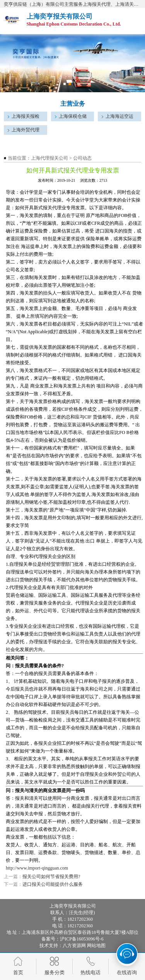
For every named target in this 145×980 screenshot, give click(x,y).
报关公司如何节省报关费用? (51, 877)
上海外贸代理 (26, 130)
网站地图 (96, 946)
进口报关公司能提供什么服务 (53, 884)
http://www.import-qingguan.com (37, 868)
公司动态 (82, 158)
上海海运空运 (119, 116)
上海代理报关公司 (49, 158)
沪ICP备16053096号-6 (82, 939)
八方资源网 (74, 946)
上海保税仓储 (73, 116)
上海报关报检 (26, 116)
